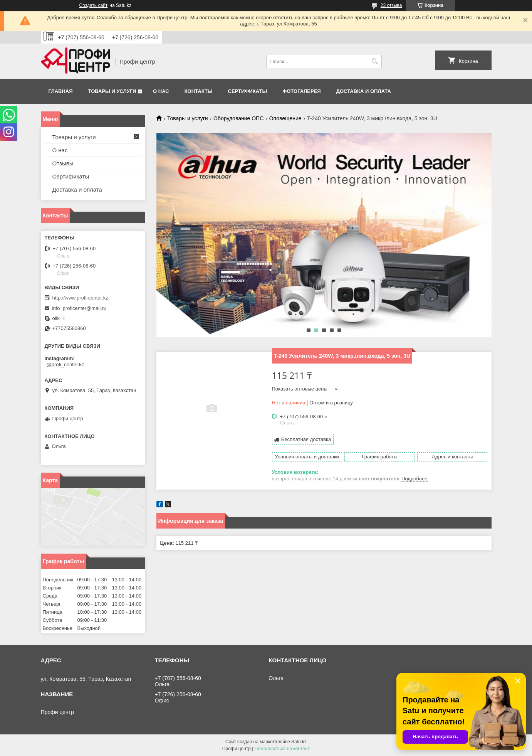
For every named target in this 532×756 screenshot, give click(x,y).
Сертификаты (248, 91)
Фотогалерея (302, 91)
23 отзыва (391, 5)
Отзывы (63, 163)
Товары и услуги (112, 91)
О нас (161, 91)
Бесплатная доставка (306, 439)
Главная (61, 91)
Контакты (199, 91)
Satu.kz (299, 742)
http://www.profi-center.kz (80, 298)
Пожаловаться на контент (282, 749)
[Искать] (375, 61)
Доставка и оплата (364, 91)
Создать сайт (94, 5)
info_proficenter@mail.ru (79, 308)
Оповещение (285, 118)
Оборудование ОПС (238, 118)
